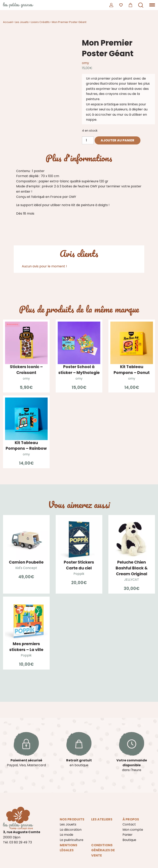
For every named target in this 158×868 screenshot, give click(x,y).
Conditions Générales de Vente (103, 850)
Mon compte (133, 830)
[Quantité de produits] (88, 140)
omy (85, 63)
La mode (66, 835)
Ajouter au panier (118, 140)
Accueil (8, 22)
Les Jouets (22, 22)
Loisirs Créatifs (40, 22)
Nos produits (72, 819)
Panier (128, 835)
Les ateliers (102, 819)
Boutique (129, 840)
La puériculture (72, 840)
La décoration (71, 830)
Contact (129, 824)
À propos (131, 819)
